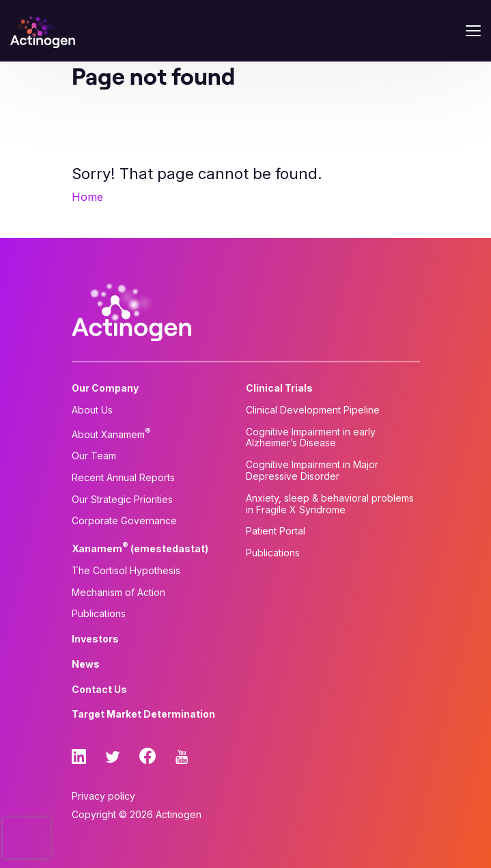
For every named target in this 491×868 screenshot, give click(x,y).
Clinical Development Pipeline (313, 410)
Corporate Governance (124, 521)
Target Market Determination (143, 714)
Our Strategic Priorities (122, 500)
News (86, 664)
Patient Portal (276, 531)
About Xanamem (111, 433)
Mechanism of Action (118, 593)
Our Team (94, 456)
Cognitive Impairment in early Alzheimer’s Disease (311, 438)
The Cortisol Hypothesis (126, 571)
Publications (99, 614)
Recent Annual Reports (123, 478)
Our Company (105, 388)
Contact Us (99, 690)
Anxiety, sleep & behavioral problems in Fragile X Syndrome (330, 504)
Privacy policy (103, 796)
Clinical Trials (279, 388)
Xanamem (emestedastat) (140, 547)
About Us (92, 410)
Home (87, 197)
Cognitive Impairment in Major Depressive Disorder (312, 471)
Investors (95, 639)
